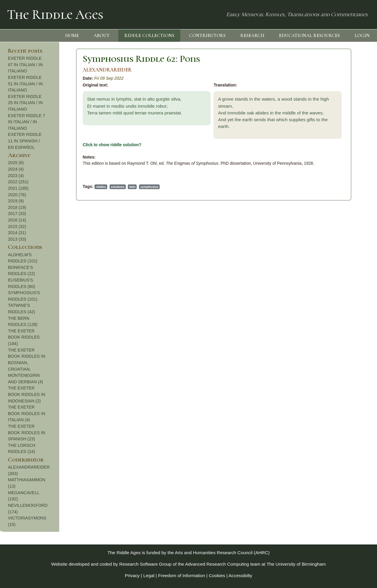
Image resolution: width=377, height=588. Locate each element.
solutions (54, 187)
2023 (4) (334, 176)
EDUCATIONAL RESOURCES (309, 36)
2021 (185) (336, 188)
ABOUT (102, 36)
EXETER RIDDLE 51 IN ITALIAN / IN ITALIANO (343, 84)
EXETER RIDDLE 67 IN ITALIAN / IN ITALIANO (343, 65)
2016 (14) (335, 220)
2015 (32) (335, 226)
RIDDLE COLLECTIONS (149, 36)
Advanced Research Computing (217, 564)
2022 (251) (336, 182)
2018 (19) (335, 207)
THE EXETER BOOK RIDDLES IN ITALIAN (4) (344, 413)
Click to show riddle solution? (48, 145)
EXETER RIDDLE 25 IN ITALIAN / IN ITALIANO (343, 103)
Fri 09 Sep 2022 (45, 78)
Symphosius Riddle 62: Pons (78, 59)
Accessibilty (240, 575)
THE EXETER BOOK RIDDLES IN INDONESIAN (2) (344, 394)
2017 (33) (335, 214)
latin (69, 187)
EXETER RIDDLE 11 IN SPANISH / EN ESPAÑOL (343, 141)
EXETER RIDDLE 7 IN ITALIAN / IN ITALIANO (344, 122)
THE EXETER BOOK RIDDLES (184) (342, 337)
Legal (149, 575)
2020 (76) (335, 195)
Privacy (132, 575)
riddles (37, 187)
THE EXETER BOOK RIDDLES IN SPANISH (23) (344, 433)
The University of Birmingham (296, 564)
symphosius (86, 187)
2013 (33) (335, 239)
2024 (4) (334, 169)
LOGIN (362, 36)
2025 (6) (334, 163)
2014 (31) (335, 233)
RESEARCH (252, 36)
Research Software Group (145, 564)
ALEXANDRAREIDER (44, 70)
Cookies (217, 575)
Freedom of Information (182, 575)
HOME (72, 36)
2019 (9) (334, 201)
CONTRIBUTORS (207, 36)
